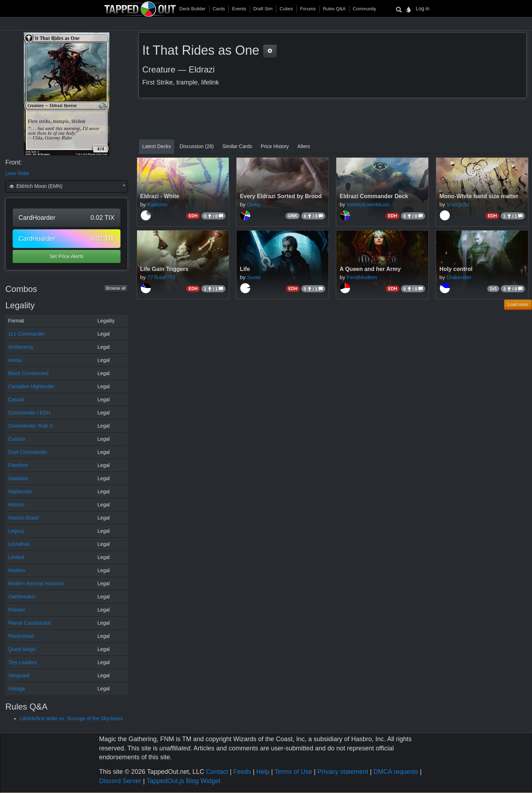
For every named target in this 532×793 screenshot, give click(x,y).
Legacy (16, 531)
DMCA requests (396, 772)
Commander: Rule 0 (30, 426)
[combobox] (67, 186)
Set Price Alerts (66, 256)
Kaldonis (158, 204)
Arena (15, 360)
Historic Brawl (23, 518)
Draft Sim (263, 9)
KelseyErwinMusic (368, 204)
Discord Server (120, 781)
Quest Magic (22, 649)
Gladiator (18, 478)
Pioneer (17, 610)
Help (263, 772)
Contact (217, 772)
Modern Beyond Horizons (36, 583)
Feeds (242, 772)
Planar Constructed (29, 623)
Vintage (17, 689)
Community (364, 9)
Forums (308, 9)
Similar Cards (237, 146)
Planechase (21, 636)
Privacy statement (343, 772)
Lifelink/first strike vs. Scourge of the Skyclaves (71, 718)
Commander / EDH (29, 413)
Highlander (20, 491)
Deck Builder (192, 9)
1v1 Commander (27, 334)
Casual (16, 400)
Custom (17, 439)
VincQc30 (458, 204)
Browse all (116, 288)
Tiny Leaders (22, 662)
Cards (219, 9)
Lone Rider (18, 173)
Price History (275, 146)
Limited (16, 557)
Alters (304, 146)
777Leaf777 (161, 277)
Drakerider (459, 277)
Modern (17, 570)
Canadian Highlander (32, 386)
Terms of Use (293, 772)
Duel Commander (28, 452)
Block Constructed (28, 373)
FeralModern (362, 277)
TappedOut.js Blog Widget (183, 781)
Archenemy (21, 347)
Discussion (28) (196, 146)
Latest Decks (157, 146)
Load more (518, 305)
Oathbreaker (22, 597)
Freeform (18, 465)
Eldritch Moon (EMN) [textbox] (36, 186)
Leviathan (19, 544)
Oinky (254, 204)
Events (239, 9)
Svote (254, 277)
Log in (423, 9)
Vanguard (19, 675)
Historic (17, 505)
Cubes (286, 9)
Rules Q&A (334, 9)
